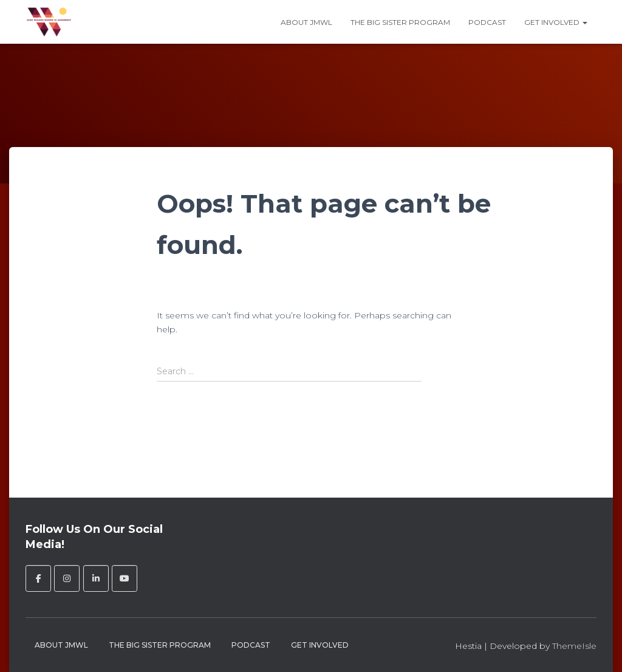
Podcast (487, 22)
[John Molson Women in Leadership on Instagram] (67, 578)
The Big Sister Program (400, 22)
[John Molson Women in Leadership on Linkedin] (96, 578)
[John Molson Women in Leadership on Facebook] (38, 578)
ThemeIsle (574, 646)
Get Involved (556, 22)
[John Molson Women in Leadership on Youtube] (125, 578)
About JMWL (306, 22)
